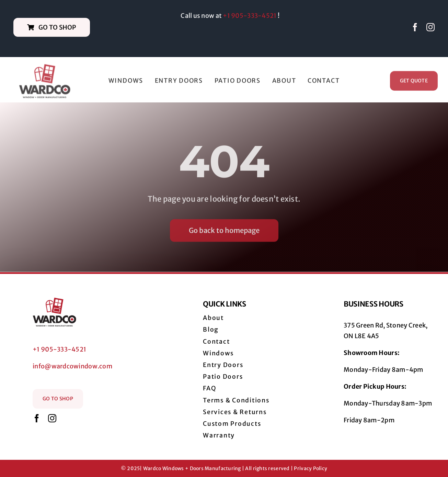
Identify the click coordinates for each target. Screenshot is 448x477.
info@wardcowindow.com (72, 366)
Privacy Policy (311, 468)
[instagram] (430, 27)
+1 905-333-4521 (250, 16)
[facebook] (415, 27)
